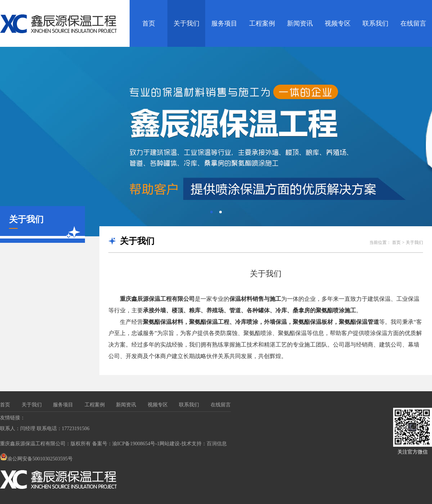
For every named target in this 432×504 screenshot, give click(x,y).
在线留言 (413, 23)
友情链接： (13, 418)
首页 (149, 23)
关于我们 (186, 23)
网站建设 (170, 444)
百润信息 (217, 444)
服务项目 (224, 23)
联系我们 (375, 23)
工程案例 (262, 23)
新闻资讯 (300, 23)
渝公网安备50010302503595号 (36, 459)
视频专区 (338, 23)
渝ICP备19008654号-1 (136, 444)
